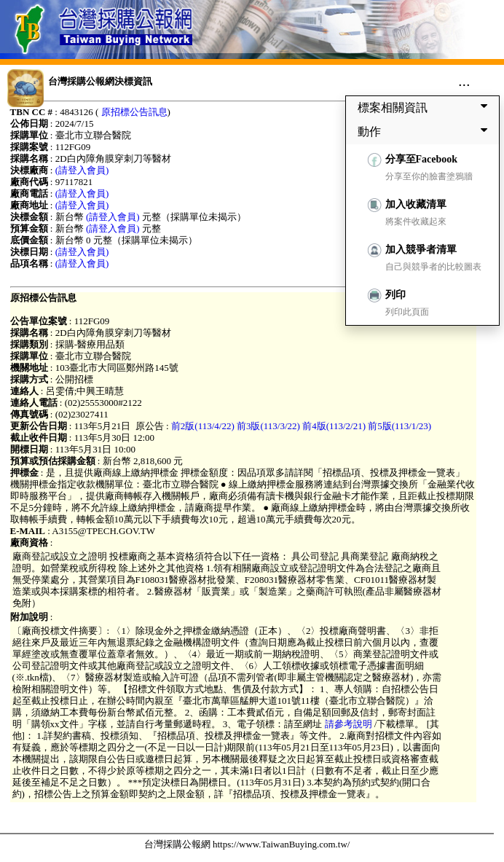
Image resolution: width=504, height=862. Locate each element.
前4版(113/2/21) (334, 426)
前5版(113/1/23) (399, 426)
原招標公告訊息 (134, 112)
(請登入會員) (82, 170)
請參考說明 (348, 724)
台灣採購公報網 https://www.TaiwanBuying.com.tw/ (247, 844)
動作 (425, 131)
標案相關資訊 (425, 107)
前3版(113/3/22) (268, 426)
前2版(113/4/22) (203, 426)
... (464, 81)
